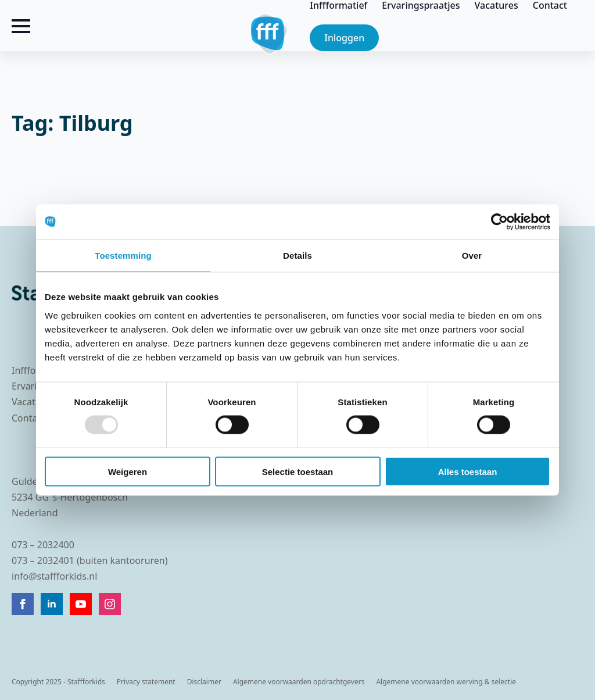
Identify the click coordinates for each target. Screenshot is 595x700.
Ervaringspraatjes (421, 5)
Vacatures (497, 5)
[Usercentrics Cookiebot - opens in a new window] (499, 222)
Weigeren (128, 471)
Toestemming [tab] (123, 256)
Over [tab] (472, 256)
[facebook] (23, 604)
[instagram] (110, 604)
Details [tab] (297, 256)
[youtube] (81, 604)
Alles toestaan (468, 471)
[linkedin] (52, 604)
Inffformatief (338, 5)
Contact (550, 5)
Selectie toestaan (298, 471)
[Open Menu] (21, 26)
